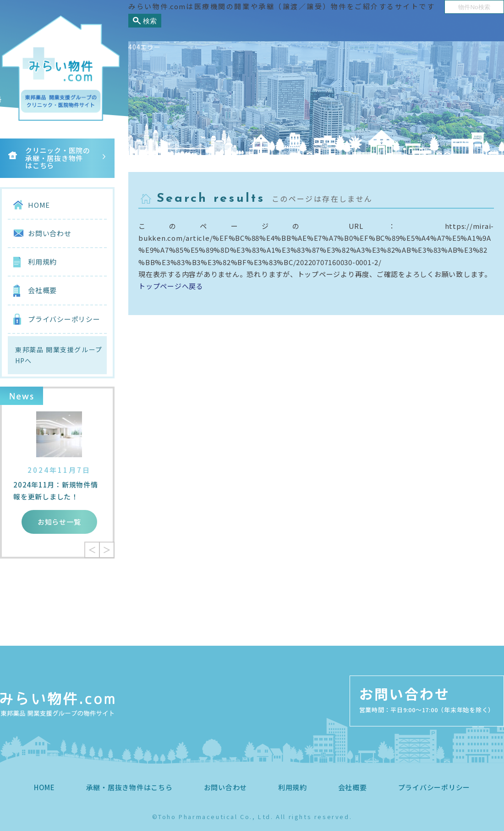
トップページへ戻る (171, 286)
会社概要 (42, 290)
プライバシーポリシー (64, 319)
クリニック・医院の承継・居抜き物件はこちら (58, 158)
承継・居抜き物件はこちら (129, 787)
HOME (39, 205)
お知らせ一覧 (59, 522)
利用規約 (42, 262)
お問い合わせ (50, 233)
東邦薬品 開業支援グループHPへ (59, 355)
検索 (150, 21)
